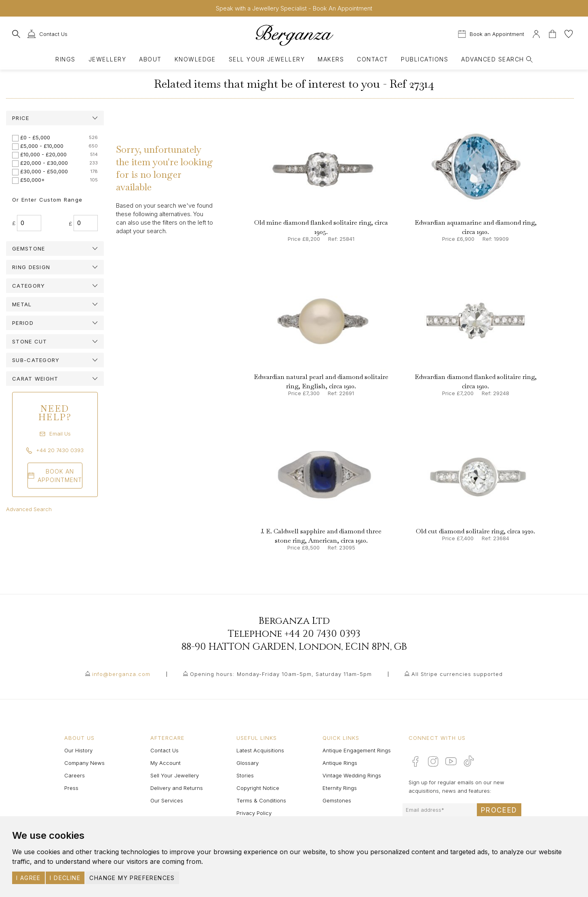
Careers (75, 775)
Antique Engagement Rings (357, 750)
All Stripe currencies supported (457, 674)
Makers (331, 59)
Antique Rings (340, 763)
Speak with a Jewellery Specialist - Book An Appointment (294, 8)
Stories (245, 775)
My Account (165, 763)
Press (71, 788)
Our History (78, 750)
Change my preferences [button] (132, 878)
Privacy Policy (254, 813)
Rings (65, 59)
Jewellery (107, 59)
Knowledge (195, 59)
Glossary (248, 763)
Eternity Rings (340, 788)
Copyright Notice (258, 788)
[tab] (55, 118)
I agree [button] (28, 878)
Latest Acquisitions (260, 750)
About (150, 59)
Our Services (167, 800)
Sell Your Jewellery (267, 59)
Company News (84, 763)
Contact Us (164, 750)
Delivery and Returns (177, 788)
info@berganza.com (121, 674)
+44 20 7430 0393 (322, 634)
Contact (372, 59)
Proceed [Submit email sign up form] (499, 810)
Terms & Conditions (261, 800)
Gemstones (337, 800)
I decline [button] (65, 878)
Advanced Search (29, 509)
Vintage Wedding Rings (352, 775)
